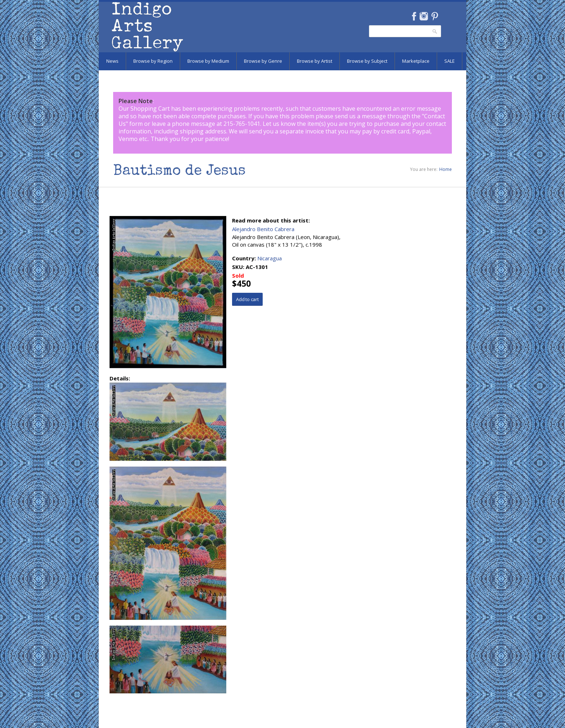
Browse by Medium (208, 61)
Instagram (424, 16)
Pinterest (435, 16)
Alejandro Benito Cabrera (263, 229)
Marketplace (416, 61)
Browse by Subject (367, 61)
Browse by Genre (263, 61)
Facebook (414, 16)
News (112, 61)
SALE (450, 61)
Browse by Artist (315, 61)
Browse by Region (153, 61)
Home (446, 169)
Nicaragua (270, 258)
